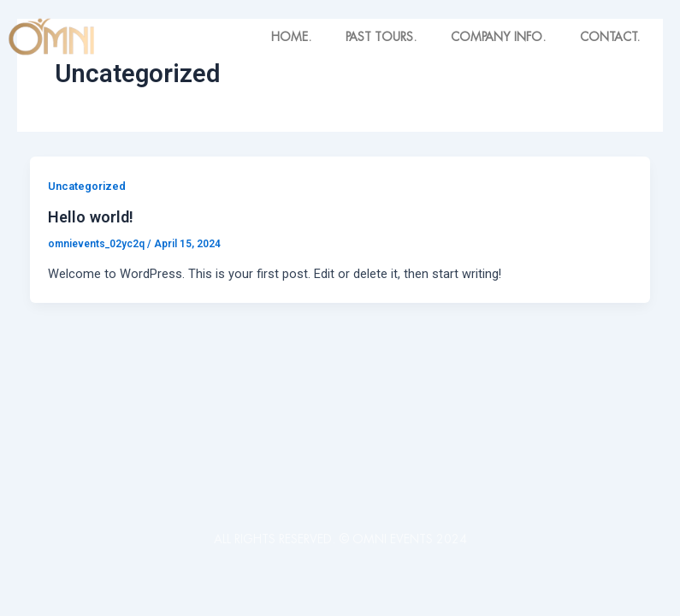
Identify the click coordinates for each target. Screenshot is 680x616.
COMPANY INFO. (498, 37)
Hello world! (91, 217)
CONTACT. (610, 37)
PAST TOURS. (381, 37)
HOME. (291, 37)
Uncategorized (87, 186)
